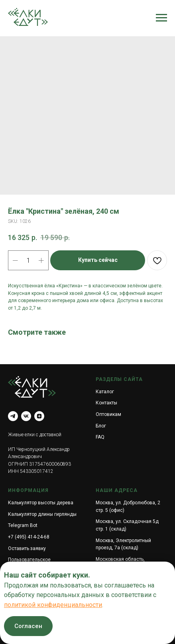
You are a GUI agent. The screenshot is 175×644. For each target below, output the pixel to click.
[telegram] (13, 416)
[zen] (39, 416)
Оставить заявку (27, 548)
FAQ (100, 437)
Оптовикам (108, 414)
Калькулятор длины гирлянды (42, 514)
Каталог (105, 392)
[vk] (26, 416)
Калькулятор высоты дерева (41, 503)
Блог (101, 426)
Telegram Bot (23, 525)
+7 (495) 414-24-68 (29, 537)
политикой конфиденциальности (53, 605)
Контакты (106, 403)
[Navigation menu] (161, 18)
